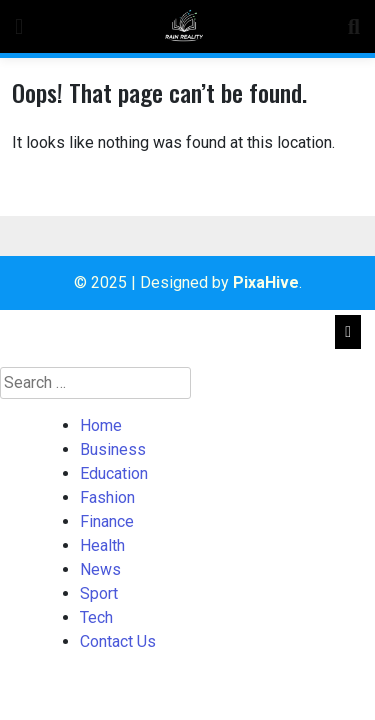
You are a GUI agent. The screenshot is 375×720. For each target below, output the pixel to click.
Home (101, 425)
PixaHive (266, 282)
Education (114, 473)
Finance (107, 521)
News (100, 569)
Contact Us (118, 641)
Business (113, 449)
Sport (99, 593)
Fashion (107, 497)
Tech (96, 617)
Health (102, 545)
